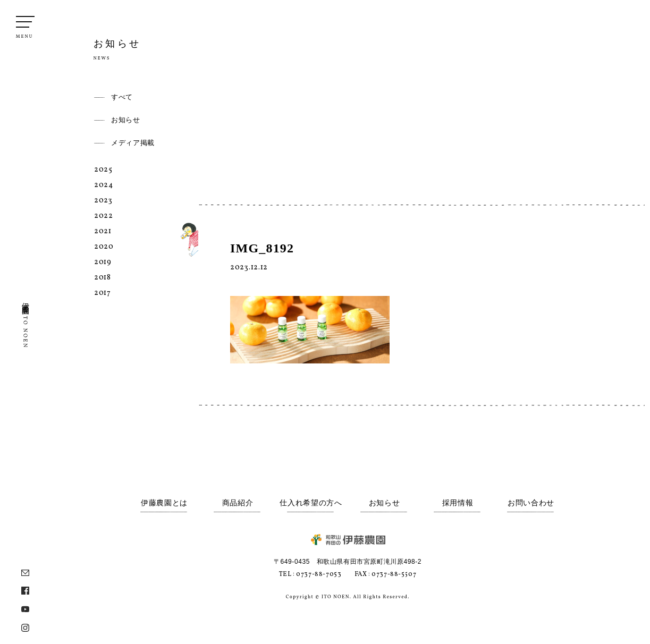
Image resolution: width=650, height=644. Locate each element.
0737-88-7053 (319, 574)
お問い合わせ (531, 503)
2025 (103, 170)
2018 (103, 278)
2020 (104, 247)
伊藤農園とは (164, 503)
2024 (104, 185)
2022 (104, 216)
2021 (103, 231)
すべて (122, 97)
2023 (103, 201)
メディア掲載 (133, 143)
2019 (103, 262)
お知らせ (126, 120)
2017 (103, 293)
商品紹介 (238, 503)
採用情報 (458, 503)
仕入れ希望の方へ (311, 503)
